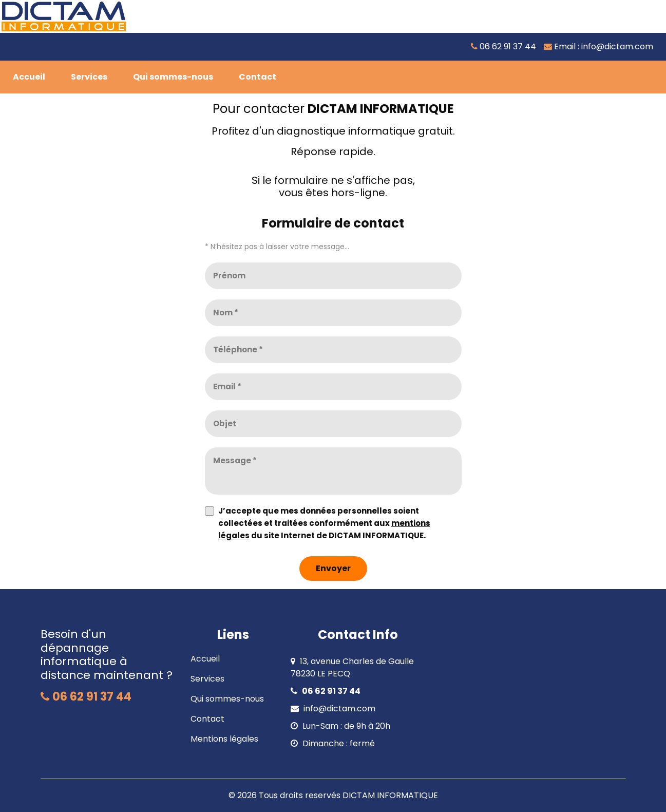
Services (207, 679)
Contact (207, 719)
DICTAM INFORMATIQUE (390, 795)
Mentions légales (224, 739)
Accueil (205, 659)
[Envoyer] (333, 569)
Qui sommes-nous (227, 699)
